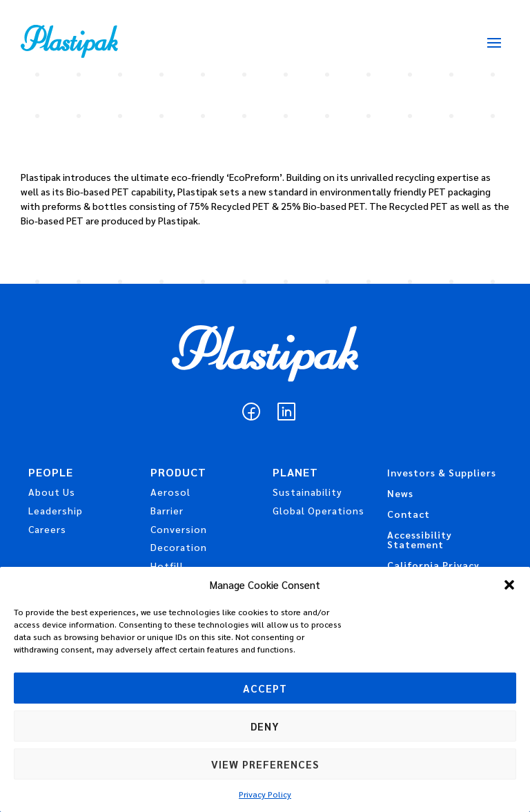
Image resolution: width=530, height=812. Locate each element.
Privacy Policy (265, 794)
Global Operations (318, 510)
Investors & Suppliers (442, 473)
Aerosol (170, 492)
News (400, 494)
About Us (52, 492)
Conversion (179, 529)
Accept (265, 688)
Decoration (179, 547)
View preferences (265, 764)
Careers (47, 529)
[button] (509, 585)
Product (178, 473)
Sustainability (307, 492)
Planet (295, 473)
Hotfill (167, 565)
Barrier (167, 510)
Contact (409, 514)
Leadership (56, 510)
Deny (265, 726)
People (51, 473)
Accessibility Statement (420, 540)
